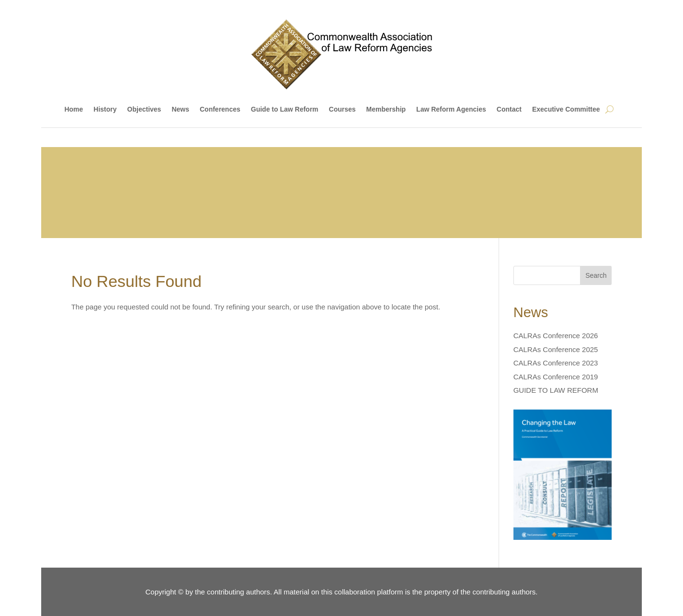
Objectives (144, 109)
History (105, 109)
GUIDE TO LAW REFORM (556, 390)
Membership (386, 109)
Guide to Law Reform (285, 109)
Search (596, 275)
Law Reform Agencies (451, 109)
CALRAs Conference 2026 (556, 336)
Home (74, 109)
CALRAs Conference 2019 (556, 377)
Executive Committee (566, 109)
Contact (509, 109)
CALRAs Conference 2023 (556, 363)
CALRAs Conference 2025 (556, 349)
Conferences (220, 109)
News (180, 109)
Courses (342, 109)
